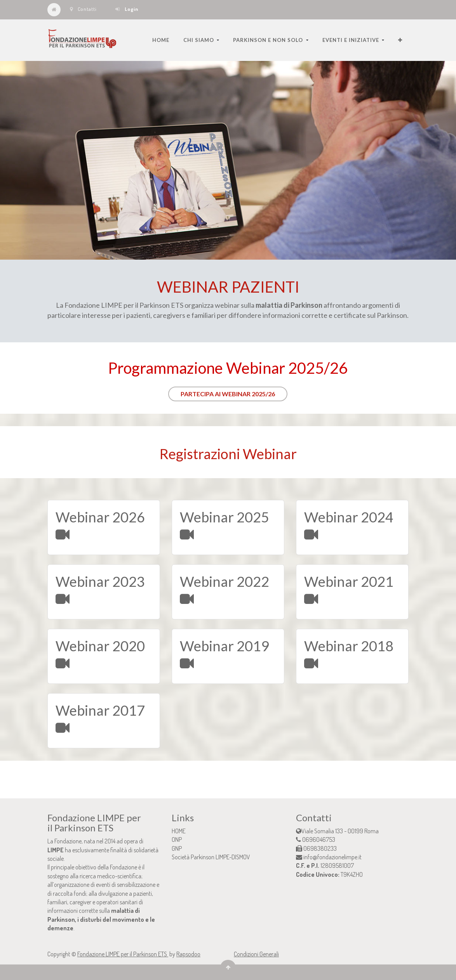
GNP (177, 848)
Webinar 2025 (225, 517)
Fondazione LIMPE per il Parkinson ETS (123, 954)
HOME (179, 831)
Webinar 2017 (100, 710)
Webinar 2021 (349, 581)
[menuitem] (161, 40)
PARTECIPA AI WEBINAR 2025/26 (228, 394)
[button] (400, 40)
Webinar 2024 (349, 517)
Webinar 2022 (225, 581)
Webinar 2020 (100, 646)
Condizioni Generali (256, 954)
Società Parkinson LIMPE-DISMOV (211, 857)
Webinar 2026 (100, 517)
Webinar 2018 (349, 646)
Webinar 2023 (100, 581)
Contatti (83, 9)
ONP (177, 840)
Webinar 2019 (225, 646)
